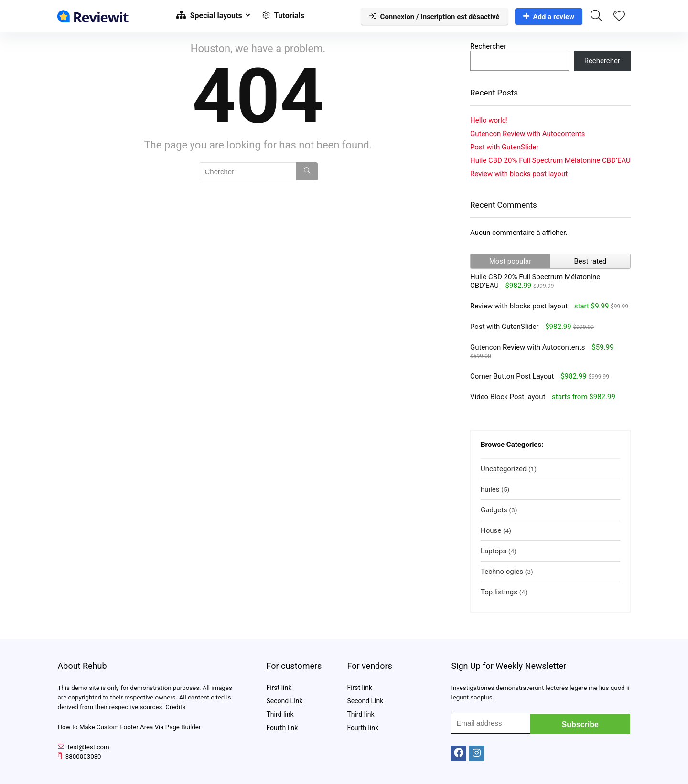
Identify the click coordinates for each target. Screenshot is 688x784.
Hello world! (489, 120)
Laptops (494, 551)
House (491, 530)
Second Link (284, 701)
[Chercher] (307, 171)
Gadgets (494, 510)
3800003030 (83, 757)
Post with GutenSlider (504, 147)
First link (279, 688)
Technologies (502, 572)
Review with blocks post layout (519, 174)
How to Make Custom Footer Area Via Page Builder (129, 727)
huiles (490, 489)
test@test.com (89, 747)
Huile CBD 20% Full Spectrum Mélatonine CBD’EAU (550, 160)
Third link (280, 714)
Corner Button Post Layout (512, 376)
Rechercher (488, 46)
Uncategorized (504, 469)
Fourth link (282, 728)
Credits (175, 707)
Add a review (549, 17)
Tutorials (283, 16)
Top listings (499, 592)
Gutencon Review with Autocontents (528, 134)
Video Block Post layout (508, 397)
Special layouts (209, 16)
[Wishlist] (619, 17)
